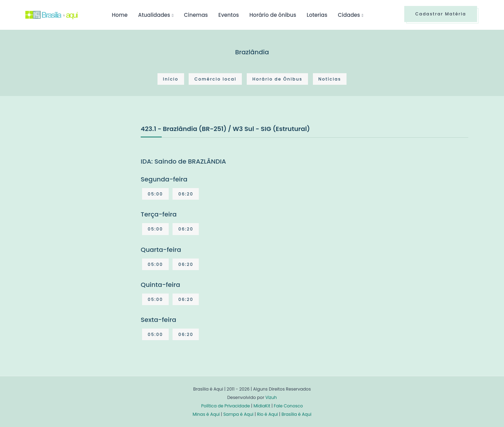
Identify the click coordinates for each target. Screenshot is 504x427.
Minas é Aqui (206, 414)
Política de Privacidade (226, 406)
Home (120, 15)
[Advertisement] (78, 176)
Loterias (317, 15)
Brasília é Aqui (296, 414)
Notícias (330, 79)
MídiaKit (262, 406)
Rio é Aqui (267, 414)
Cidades (349, 15)
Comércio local (215, 79)
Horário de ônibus (273, 15)
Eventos (229, 15)
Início (171, 79)
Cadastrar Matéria (441, 14)
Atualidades (154, 15)
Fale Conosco (288, 406)
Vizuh (271, 397)
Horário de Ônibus (277, 79)
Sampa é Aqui (238, 414)
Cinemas (196, 15)
